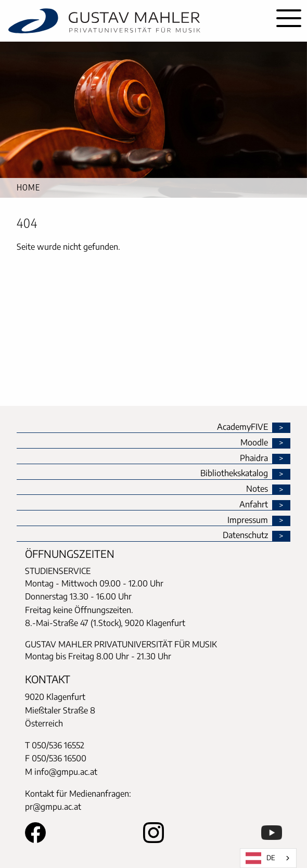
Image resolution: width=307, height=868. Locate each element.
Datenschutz (245, 535)
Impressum (248, 520)
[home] (135, 21)
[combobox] (268, 858)
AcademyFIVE (242, 427)
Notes (257, 489)
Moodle (254, 443)
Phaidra (254, 458)
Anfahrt (254, 505)
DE (260, 858)
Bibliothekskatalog (234, 474)
